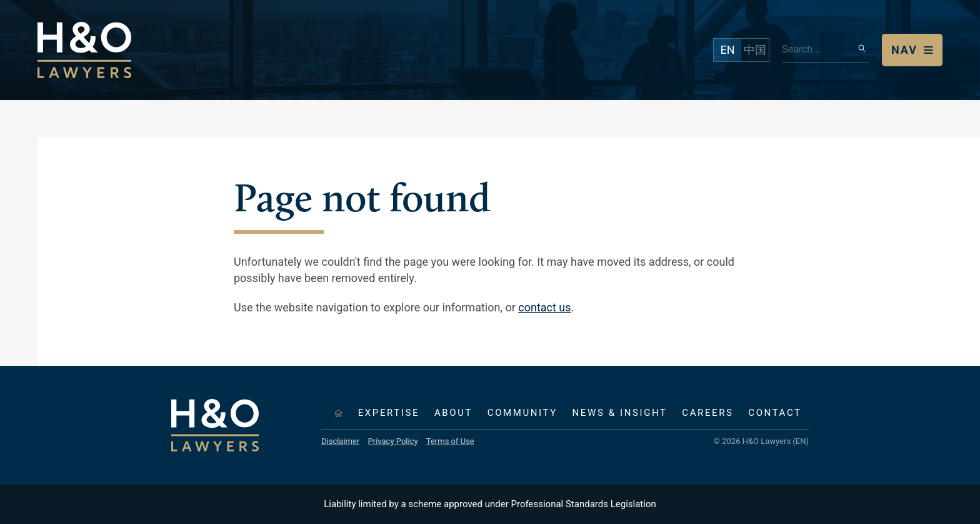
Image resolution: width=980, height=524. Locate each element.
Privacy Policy (393, 441)
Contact (775, 413)
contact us (544, 307)
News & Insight (620, 413)
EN (727, 50)
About (453, 413)
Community (522, 413)
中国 (755, 50)
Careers (707, 413)
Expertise (389, 413)
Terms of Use (450, 441)
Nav (904, 50)
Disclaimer (340, 441)
